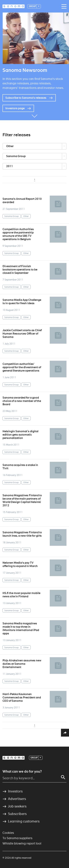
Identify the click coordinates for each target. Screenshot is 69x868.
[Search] (63, 777)
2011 (10, 166)
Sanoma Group (16, 156)
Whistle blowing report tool (22, 843)
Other (10, 146)
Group (32, 6)
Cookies (8, 833)
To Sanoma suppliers (17, 838)
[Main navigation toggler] (63, 7)
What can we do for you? (22, 771)
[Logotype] (14, 6)
